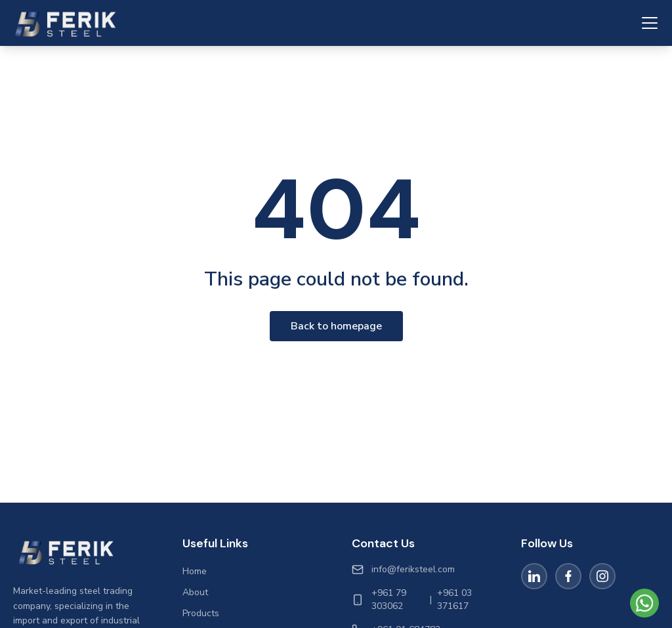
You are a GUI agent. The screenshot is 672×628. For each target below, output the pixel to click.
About (195, 592)
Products (201, 613)
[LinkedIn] (534, 576)
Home (195, 571)
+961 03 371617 (454, 599)
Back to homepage (336, 326)
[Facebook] (568, 576)
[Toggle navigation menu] (650, 23)
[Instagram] (602, 576)
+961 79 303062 (389, 599)
